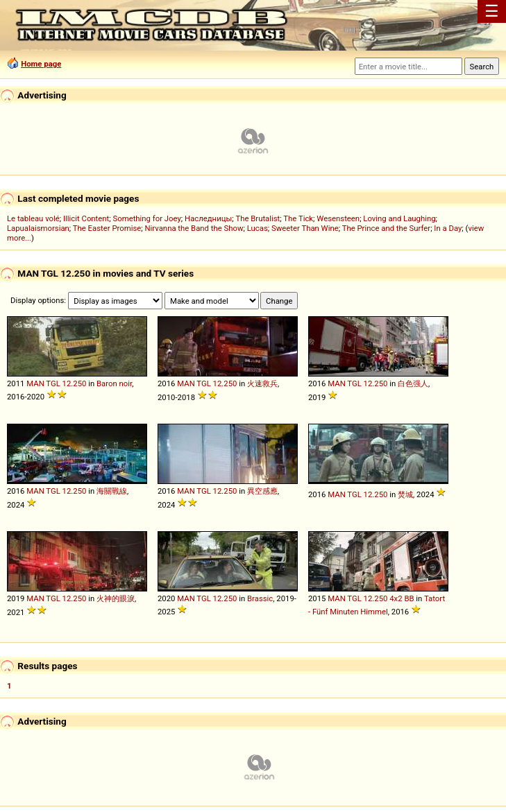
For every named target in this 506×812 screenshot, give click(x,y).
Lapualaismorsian (38, 228)
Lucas (258, 228)
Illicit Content (86, 218)
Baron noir (114, 383)
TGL (53, 383)
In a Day (448, 228)
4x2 (396, 598)
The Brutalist (258, 218)
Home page (41, 64)
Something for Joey (147, 218)
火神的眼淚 (116, 598)
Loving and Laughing (399, 218)
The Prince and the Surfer (386, 228)
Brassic (260, 598)
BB (409, 598)
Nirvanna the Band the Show (194, 228)
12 (67, 383)
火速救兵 (262, 383)
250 (79, 383)
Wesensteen (338, 218)
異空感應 (262, 491)
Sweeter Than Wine (305, 228)
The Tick (298, 218)
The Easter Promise (107, 228)
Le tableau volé (33, 218)
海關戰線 (112, 491)
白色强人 (413, 383)
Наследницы (208, 218)
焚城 (405, 494)
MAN (35, 383)
